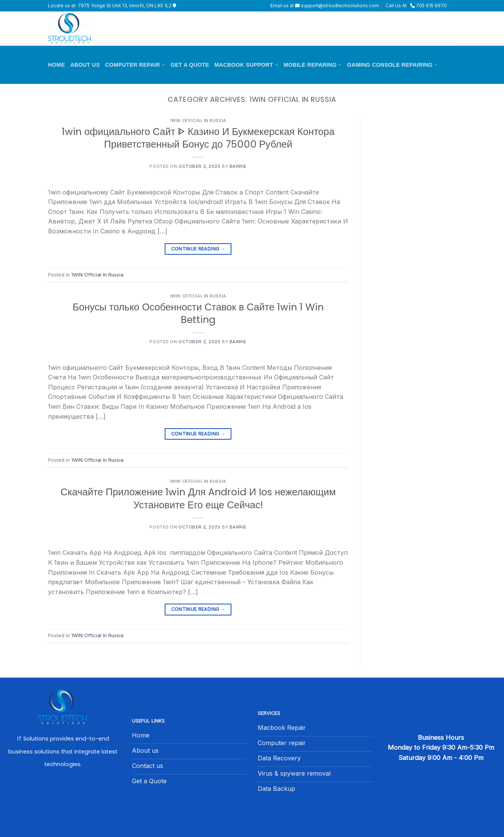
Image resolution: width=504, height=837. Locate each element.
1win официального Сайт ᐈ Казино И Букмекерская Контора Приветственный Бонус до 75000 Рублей (198, 138)
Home (56, 65)
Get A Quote (190, 65)
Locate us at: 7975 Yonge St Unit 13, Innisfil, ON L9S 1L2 (112, 6)
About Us (85, 65)
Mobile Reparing (313, 65)
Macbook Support (246, 65)
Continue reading (198, 249)
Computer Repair (135, 65)
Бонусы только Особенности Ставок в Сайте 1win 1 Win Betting (198, 313)
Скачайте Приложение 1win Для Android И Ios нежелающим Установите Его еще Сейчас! (198, 498)
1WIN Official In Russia (198, 120)
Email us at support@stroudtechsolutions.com (325, 6)
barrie (238, 166)
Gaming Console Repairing (392, 65)
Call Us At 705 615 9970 (416, 6)
